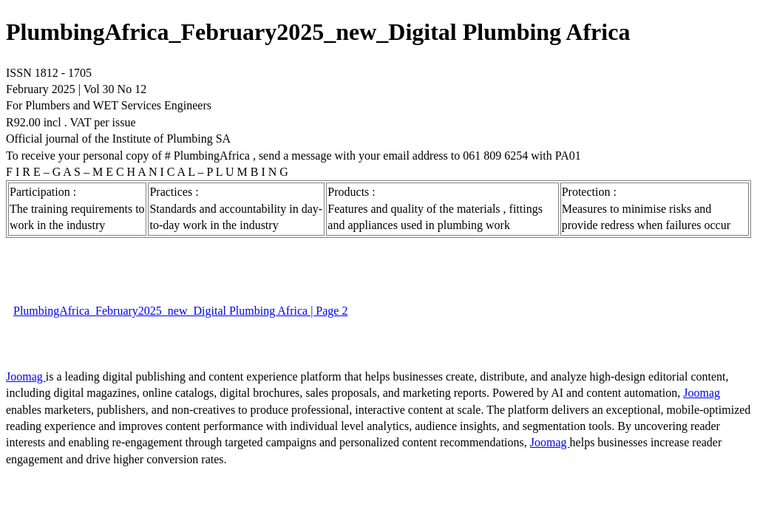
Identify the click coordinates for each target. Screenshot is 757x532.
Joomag (26, 376)
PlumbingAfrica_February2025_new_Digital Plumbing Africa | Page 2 (180, 311)
